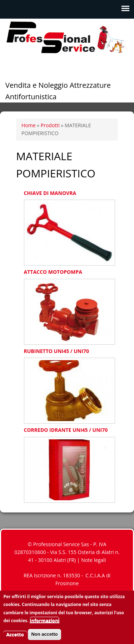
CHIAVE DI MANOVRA (50, 193)
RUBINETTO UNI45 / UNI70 (56, 351)
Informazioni (44, 624)
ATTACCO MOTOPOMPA (53, 272)
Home (29, 125)
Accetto (15, 638)
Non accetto (44, 638)
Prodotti (50, 125)
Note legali (93, 560)
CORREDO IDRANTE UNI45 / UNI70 (66, 430)
